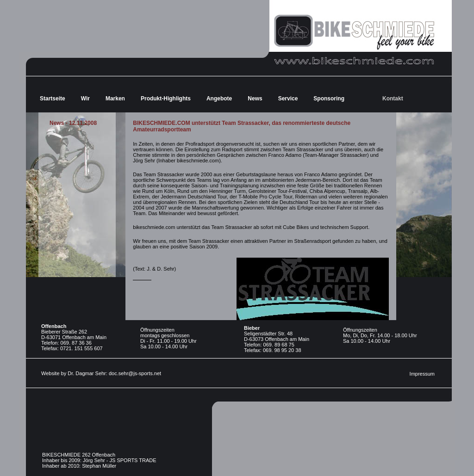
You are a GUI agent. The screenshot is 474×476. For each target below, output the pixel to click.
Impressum (422, 374)
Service (288, 99)
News (255, 99)
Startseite (53, 99)
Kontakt (393, 99)
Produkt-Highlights (166, 99)
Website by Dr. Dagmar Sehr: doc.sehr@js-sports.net (101, 373)
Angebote (219, 99)
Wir (85, 99)
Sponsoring (329, 99)
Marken (115, 99)
